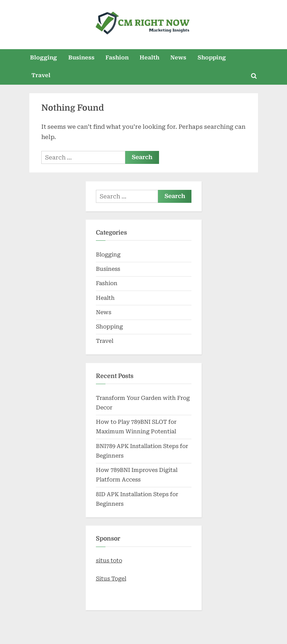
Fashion (117, 58)
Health (149, 58)
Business (81, 58)
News (178, 58)
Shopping (212, 58)
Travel (41, 75)
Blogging (44, 58)
